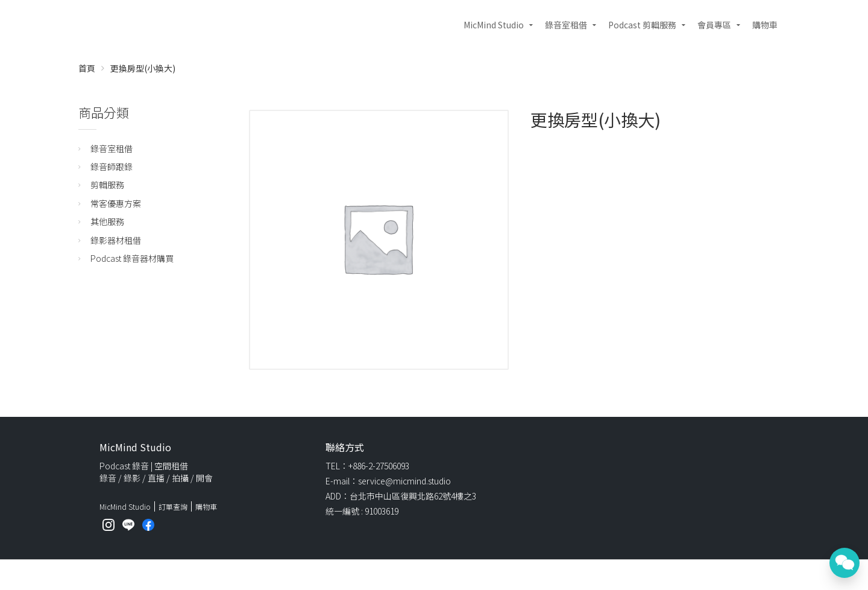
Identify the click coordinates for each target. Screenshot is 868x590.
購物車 (765, 25)
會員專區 (714, 25)
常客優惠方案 (116, 203)
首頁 (87, 68)
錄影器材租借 (116, 240)
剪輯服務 (107, 185)
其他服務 (107, 221)
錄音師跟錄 (112, 167)
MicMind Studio (494, 25)
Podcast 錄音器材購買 (132, 258)
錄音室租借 (566, 25)
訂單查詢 (173, 506)
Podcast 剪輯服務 (642, 25)
